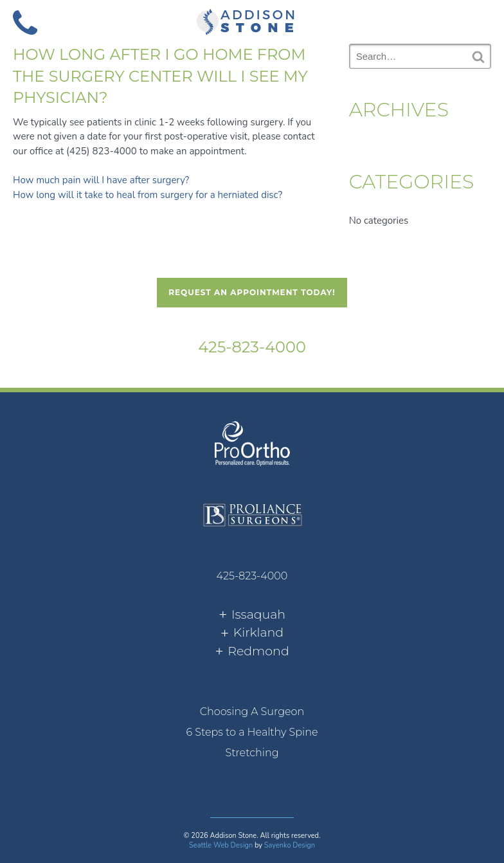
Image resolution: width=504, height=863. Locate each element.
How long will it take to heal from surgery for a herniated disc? (148, 195)
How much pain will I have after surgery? (101, 180)
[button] (479, 21)
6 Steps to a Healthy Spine (252, 732)
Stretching (252, 753)
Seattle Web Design (221, 845)
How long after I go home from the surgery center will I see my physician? (160, 76)
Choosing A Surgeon (252, 712)
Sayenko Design (290, 845)
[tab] (252, 615)
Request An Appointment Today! (252, 292)
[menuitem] (252, 712)
